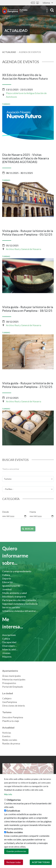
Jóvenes (6, 653)
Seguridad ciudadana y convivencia (20, 604)
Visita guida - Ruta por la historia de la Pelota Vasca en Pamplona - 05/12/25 (28, 233)
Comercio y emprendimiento (17, 571)
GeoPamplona (10, 702)
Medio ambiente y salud (14, 593)
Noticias (7, 733)
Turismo (6, 104)
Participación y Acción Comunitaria (20, 600)
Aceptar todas (41, 865)
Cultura (6, 575)
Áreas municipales (11, 676)
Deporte (7, 578)
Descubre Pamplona (13, 717)
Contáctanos (33, 3)
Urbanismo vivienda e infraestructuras (20, 611)
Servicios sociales (11, 607)
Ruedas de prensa (11, 743)
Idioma (48, 3)
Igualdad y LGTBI (11, 586)
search (52, 10)
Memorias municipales (14, 679)
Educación (8, 582)
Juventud (7, 589)
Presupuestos (9, 683)
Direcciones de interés (14, 706)
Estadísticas (13, 813)
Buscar (28, 529)
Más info (8, 797)
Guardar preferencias (16, 854)
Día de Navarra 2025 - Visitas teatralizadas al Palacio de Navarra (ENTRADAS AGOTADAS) (26, 158)
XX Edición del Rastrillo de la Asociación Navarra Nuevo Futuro (25, 77)
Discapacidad (9, 642)
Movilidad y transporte (14, 596)
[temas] (28, 479)
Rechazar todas (14, 865)
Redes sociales (10, 740)
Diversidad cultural (10, 646)
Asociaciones (9, 635)
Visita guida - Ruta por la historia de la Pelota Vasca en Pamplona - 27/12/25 (28, 385)
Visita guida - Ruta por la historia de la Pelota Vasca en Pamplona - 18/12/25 (28, 309)
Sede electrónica (37, 3)
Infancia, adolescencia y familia (10, 649)
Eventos (6, 736)
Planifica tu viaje (11, 721)
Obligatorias (14, 803)
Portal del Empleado (13, 687)
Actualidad (9, 52)
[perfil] (28, 489)
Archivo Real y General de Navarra (24, 249)
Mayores (7, 657)
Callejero (7, 698)
